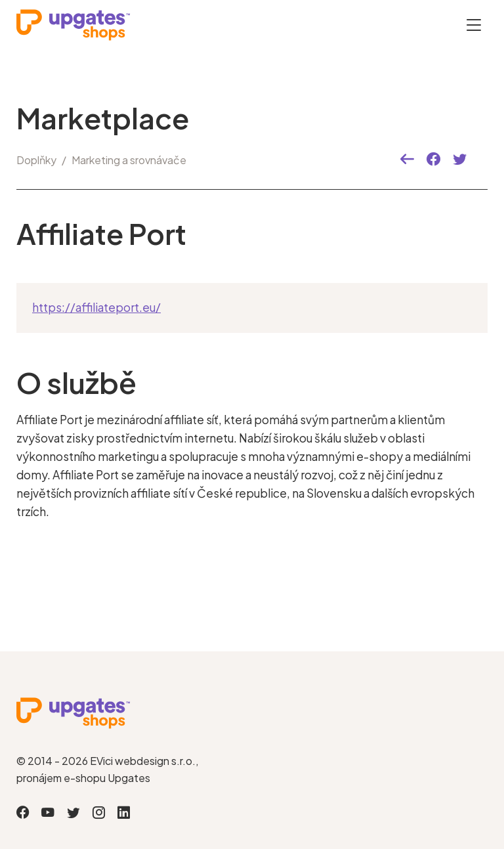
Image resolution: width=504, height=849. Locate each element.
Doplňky (36, 160)
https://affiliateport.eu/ (96, 307)
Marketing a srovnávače (129, 160)
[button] (407, 160)
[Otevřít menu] (474, 25)
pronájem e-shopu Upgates (83, 778)
